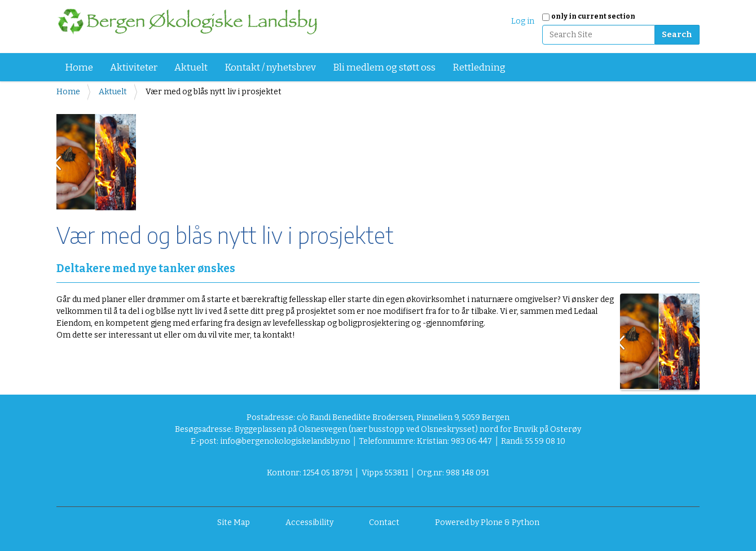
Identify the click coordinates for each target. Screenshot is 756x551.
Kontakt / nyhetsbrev (270, 67)
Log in (523, 21)
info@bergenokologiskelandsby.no (285, 441)
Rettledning (479, 67)
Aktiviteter (134, 67)
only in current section (593, 16)
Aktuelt (191, 67)
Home (79, 67)
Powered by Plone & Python (487, 522)
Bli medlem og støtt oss (384, 67)
